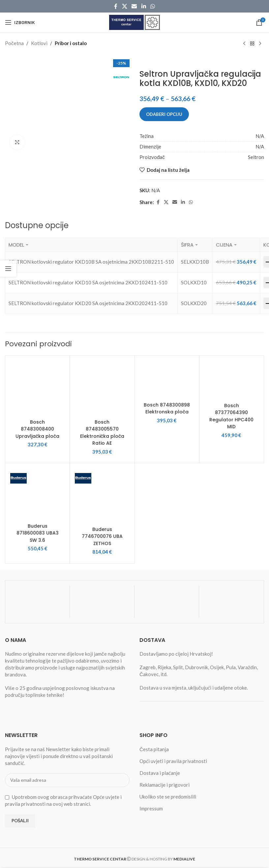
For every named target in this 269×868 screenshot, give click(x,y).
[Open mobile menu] (20, 22)
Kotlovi (39, 43)
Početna (14, 43)
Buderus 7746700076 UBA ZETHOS (102, 535)
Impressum (151, 807)
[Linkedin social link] (144, 6)
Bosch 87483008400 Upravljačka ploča (37, 429)
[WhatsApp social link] (152, 6)
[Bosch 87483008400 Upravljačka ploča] (37, 388)
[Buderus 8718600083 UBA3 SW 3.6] (37, 493)
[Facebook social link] (116, 6)
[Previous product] (244, 43)
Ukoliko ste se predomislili (168, 795)
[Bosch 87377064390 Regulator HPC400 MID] (232, 380)
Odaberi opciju (164, 114)
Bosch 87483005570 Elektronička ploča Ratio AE (102, 432)
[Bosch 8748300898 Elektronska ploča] (167, 379)
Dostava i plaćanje (160, 772)
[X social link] (124, 6)
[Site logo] (134, 22)
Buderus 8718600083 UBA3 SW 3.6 (37, 532)
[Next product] (260, 43)
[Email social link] (134, 6)
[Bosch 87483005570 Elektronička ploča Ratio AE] (102, 388)
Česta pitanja (154, 748)
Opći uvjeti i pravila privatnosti (173, 760)
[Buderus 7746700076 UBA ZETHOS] (102, 495)
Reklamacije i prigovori (164, 783)
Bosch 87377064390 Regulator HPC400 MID (232, 416)
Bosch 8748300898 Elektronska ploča (167, 412)
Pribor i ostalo (71, 43)
